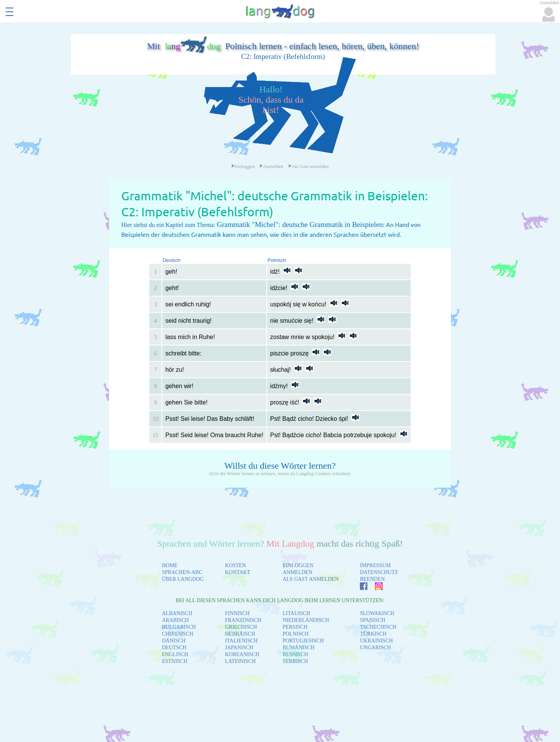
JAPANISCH (239, 648)
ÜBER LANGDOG (183, 579)
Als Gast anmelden (308, 166)
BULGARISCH (179, 627)
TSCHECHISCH (378, 627)
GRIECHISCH (241, 627)
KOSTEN (235, 565)
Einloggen (243, 166)
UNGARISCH (375, 648)
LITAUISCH (297, 613)
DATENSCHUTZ (379, 572)
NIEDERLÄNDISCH (306, 620)
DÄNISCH (174, 641)
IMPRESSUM (375, 565)
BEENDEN (372, 579)
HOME (170, 565)
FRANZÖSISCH (243, 620)
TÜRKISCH (373, 634)
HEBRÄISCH (240, 634)
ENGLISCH (175, 654)
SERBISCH (295, 661)
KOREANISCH (242, 654)
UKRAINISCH (376, 641)
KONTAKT (238, 572)
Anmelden (271, 166)
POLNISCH (296, 634)
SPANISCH (372, 620)
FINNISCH (237, 613)
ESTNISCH (175, 661)
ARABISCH (175, 620)
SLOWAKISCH (377, 613)
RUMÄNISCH (299, 648)
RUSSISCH (295, 654)
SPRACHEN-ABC (182, 572)
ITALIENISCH (241, 641)
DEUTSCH (174, 648)
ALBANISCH (177, 613)
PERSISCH (295, 627)
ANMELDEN (298, 572)
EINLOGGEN (298, 565)
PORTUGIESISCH (303, 641)
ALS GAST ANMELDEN (311, 579)
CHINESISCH (177, 634)
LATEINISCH (240, 661)
